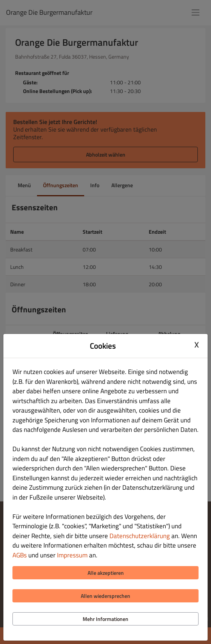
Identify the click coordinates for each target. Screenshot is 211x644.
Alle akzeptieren (106, 573)
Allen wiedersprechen (105, 596)
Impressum (72, 555)
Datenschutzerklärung (140, 536)
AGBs (20, 555)
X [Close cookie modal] (197, 345)
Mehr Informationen (105, 619)
